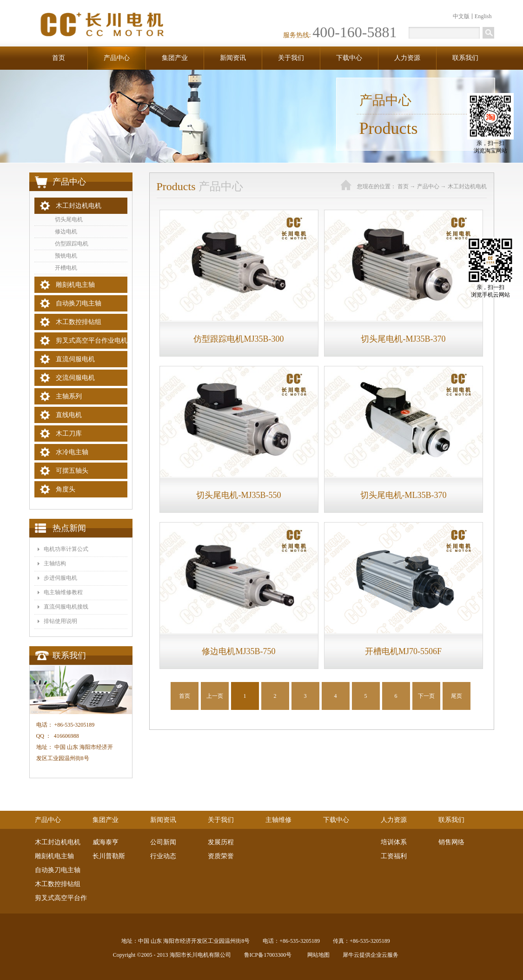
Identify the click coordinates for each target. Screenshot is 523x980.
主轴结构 (55, 563)
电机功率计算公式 (66, 549)
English (483, 16)
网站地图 (317, 955)
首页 (59, 58)
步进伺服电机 (60, 578)
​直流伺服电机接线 (66, 607)
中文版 (461, 16)
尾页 (457, 696)
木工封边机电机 (467, 186)
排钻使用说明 (60, 621)
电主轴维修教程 (63, 592)
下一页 (426, 696)
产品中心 (428, 186)
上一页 (215, 696)
